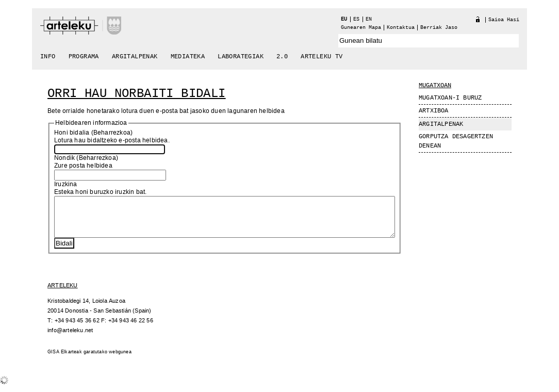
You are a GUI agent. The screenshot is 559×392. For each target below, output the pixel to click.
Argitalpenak (135, 57)
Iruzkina (66, 184)
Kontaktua (401, 28)
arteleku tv (322, 57)
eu (344, 19)
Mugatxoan (435, 86)
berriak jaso (439, 28)
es (356, 19)
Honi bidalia (72, 133)
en (369, 19)
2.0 (282, 57)
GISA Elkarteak (65, 360)
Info (48, 57)
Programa (84, 57)
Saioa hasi (504, 20)
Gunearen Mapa (361, 28)
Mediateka (188, 57)
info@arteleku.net (70, 338)
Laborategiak (241, 57)
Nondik (64, 158)
